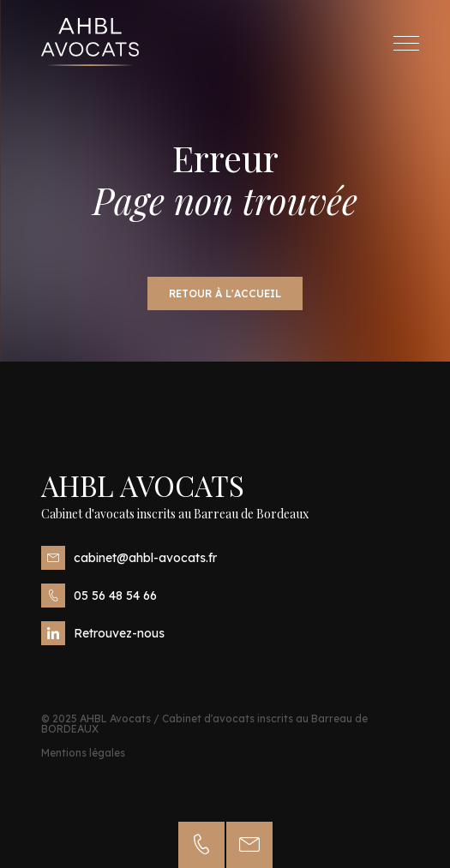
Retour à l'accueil (225, 293)
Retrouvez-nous (103, 633)
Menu (411, 43)
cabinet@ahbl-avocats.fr (129, 558)
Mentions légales (83, 753)
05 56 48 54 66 (99, 596)
